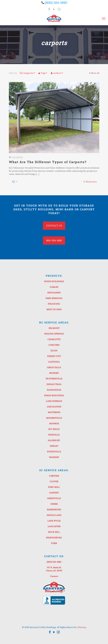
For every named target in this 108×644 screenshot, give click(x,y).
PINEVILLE (54, 435)
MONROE (54, 424)
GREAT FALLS (54, 367)
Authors (57, 73)
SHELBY (54, 446)
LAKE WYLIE (54, 521)
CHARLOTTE (54, 339)
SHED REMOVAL (54, 298)
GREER (54, 504)
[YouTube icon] (54, 9)
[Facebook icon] (49, 9)
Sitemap (82, 627)
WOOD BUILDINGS (54, 281)
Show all (94, 73)
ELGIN (54, 351)
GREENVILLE (54, 498)
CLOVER (54, 481)
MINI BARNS (54, 293)
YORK (54, 543)
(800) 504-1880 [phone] (56, 3)
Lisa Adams (17, 157)
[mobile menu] (104, 18)
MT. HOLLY (54, 429)
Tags (43, 73)
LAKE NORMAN (54, 401)
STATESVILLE (54, 452)
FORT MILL (54, 487)
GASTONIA (54, 362)
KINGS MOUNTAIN (54, 395)
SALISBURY (54, 440)
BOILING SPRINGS (54, 334)
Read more (91, 182)
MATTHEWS (54, 412)
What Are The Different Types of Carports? (48, 162)
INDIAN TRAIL (54, 384)
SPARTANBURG (54, 538)
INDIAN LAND (54, 515)
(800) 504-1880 (54, 562)
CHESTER (54, 476)
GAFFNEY (54, 493)
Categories (28, 73)
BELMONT (54, 328)
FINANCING (54, 304)
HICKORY (54, 373)
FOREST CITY (54, 356)
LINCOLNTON (54, 407)
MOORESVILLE (54, 418)
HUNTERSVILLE (54, 379)
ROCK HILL (54, 532)
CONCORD (54, 345)
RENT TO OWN (54, 309)
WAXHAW (54, 457)
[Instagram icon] (59, 9)
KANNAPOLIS (54, 390)
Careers (54, 576)
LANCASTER (54, 526)
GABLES (54, 287)
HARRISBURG (54, 510)
